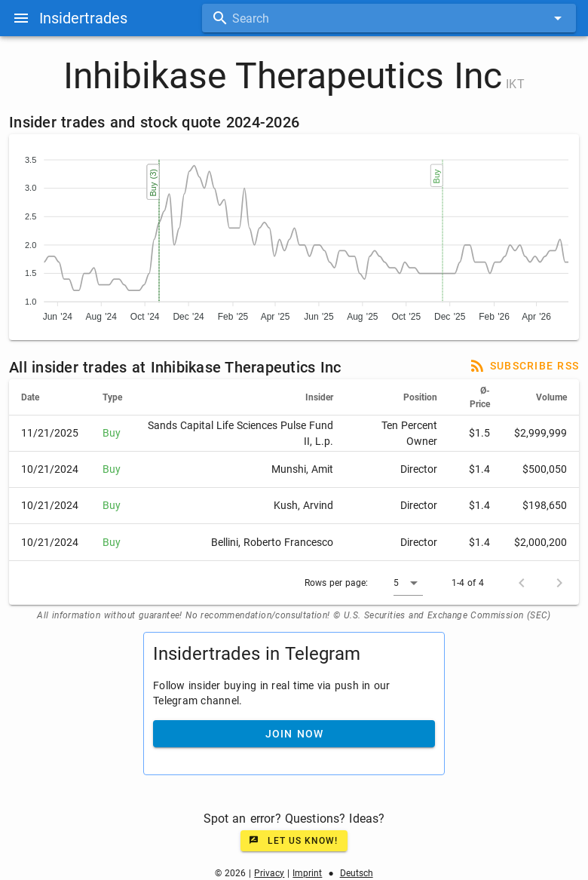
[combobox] (389, 18)
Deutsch (357, 873)
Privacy (269, 873)
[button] (408, 583)
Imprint (307, 873)
